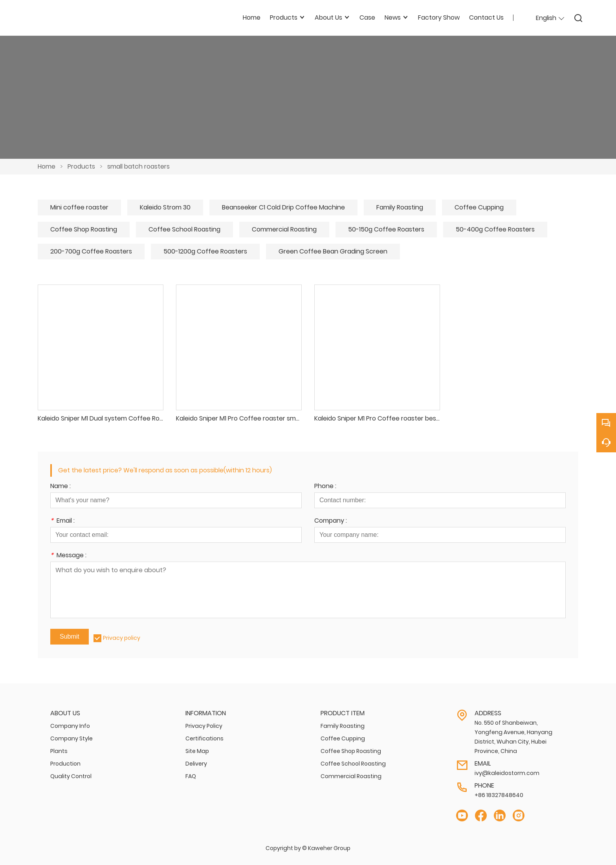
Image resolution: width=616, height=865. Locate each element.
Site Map (197, 751)
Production (65, 764)
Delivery (196, 764)
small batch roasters (138, 166)
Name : (60, 487)
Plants (59, 751)
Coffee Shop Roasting (84, 229)
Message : (68, 556)
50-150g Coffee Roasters (386, 229)
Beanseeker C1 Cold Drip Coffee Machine (283, 207)
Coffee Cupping (479, 207)
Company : (331, 521)
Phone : (325, 487)
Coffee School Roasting (184, 229)
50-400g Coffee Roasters (495, 229)
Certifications (204, 738)
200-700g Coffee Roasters (91, 251)
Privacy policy (122, 638)
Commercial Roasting (284, 229)
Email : (62, 521)
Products (81, 166)
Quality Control (71, 776)
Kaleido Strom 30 (165, 207)
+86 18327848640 (499, 795)
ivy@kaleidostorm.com (507, 773)
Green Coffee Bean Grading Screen (333, 251)
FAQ (191, 776)
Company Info (70, 726)
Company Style (71, 738)
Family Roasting (400, 207)
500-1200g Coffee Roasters (205, 251)
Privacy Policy (204, 726)
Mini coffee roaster (79, 207)
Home (47, 166)
